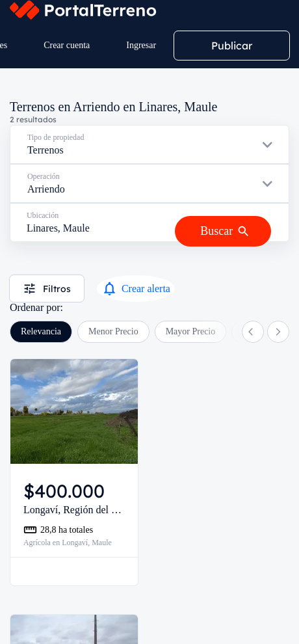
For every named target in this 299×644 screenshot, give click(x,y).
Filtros (47, 288)
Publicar (232, 46)
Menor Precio (113, 331)
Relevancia (41, 331)
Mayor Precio (191, 331)
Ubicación (43, 215)
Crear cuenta (67, 45)
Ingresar (141, 45)
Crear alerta (136, 288)
